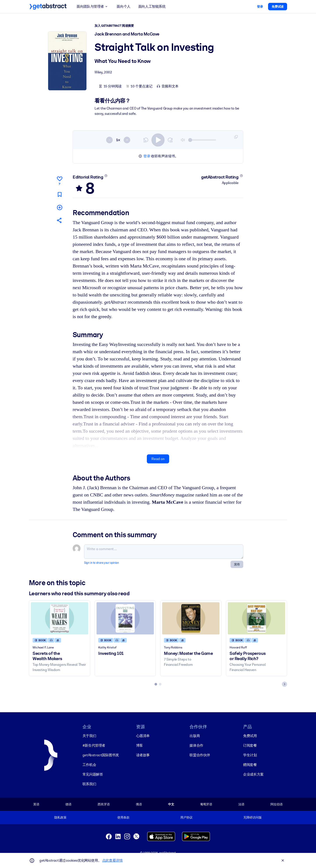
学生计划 (250, 755)
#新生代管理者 (94, 745)
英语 (36, 804)
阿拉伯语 (276, 804)
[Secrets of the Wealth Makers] (60, 618)
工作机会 (89, 764)
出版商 (195, 736)
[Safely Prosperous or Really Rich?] (256, 618)
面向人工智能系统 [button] (152, 6)
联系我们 (89, 784)
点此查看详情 (112, 860)
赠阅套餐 (250, 764)
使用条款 (123, 817)
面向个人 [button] (123, 6)
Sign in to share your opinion (101, 562)
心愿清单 (143, 736)
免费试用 (250, 736)
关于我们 (89, 736)
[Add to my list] (60, 207)
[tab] (156, 684)
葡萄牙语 (206, 804)
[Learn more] (106, 176)
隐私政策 (60, 817)
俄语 (139, 804)
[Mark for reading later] (60, 194)
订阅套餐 (250, 745)
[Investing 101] (125, 618)
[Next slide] (284, 684)
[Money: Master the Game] (191, 618)
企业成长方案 (253, 774)
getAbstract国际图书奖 (101, 755)
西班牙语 (104, 804)
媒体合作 (196, 745)
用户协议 (186, 817)
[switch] (158, 140)
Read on (158, 459)
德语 (68, 804)
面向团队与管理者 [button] (93, 7)
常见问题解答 (93, 774)
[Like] (60, 180)
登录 (147, 156)
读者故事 (143, 755)
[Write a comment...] (164, 551)
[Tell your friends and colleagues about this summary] (60, 220)
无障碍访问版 (252, 817)
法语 (241, 804)
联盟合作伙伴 (200, 755)
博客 (140, 745)
